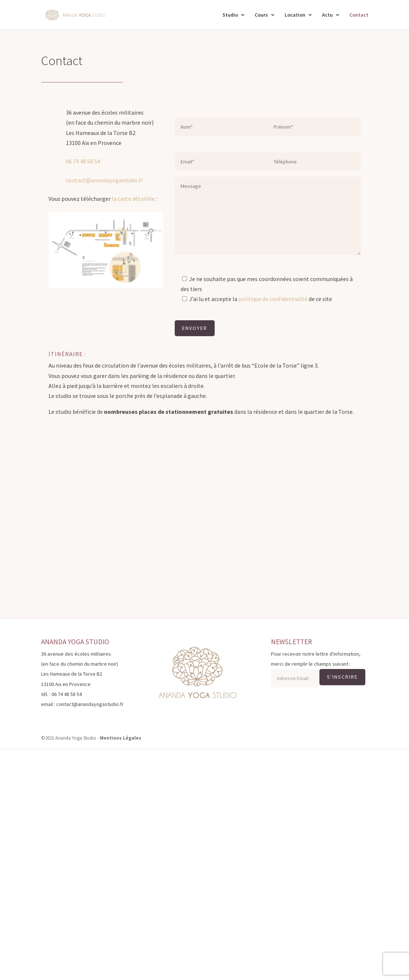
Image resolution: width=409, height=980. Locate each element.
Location (295, 15)
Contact (359, 15)
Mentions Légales (121, 738)
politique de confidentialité (273, 299)
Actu (327, 15)
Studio (230, 15)
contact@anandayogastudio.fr (105, 180)
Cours (261, 15)
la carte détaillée (133, 199)
